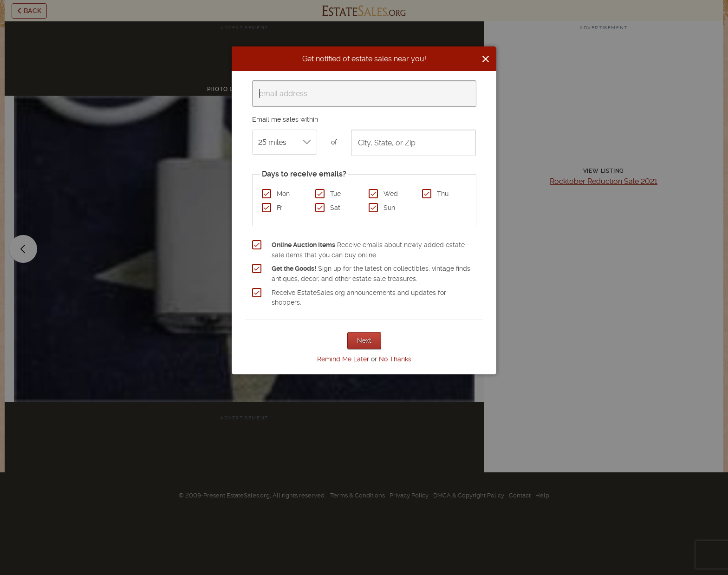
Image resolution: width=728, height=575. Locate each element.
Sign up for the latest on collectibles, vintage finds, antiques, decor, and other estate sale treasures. (372, 274)
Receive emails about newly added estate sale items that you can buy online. (368, 250)
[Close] (486, 59)
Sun (389, 208)
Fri (280, 208)
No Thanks (395, 359)
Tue (335, 194)
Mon (283, 194)
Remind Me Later (343, 359)
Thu (443, 194)
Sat (335, 208)
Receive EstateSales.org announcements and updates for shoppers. (359, 298)
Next (364, 340)
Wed (391, 194)
